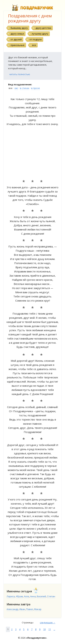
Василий (41, 596)
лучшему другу (40, 34)
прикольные (18, 45)
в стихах (25, 88)
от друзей (16, 39)
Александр (12, 609)
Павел (30, 609)
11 (50, 629)
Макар (38, 609)
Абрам (19, 596)
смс (16, 88)
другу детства (43, 28)
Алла (27, 596)
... (54, 629)
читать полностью (20, 74)
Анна (33, 596)
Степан (51, 596)
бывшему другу (19, 28)
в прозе (36, 88)
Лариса (11, 596)
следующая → (48, 622)
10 (44, 629)
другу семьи (17, 34)
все (34, 45)
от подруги (36, 39)
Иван (22, 609)
